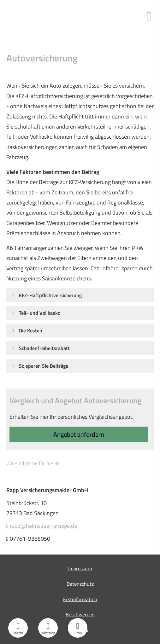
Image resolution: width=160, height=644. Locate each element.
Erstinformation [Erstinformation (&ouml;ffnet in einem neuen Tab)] (80, 599)
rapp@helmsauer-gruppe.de (42, 526)
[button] (50, 295)
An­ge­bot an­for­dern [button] (79, 434)
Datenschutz (80, 584)
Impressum (80, 568)
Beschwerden (80, 614)
